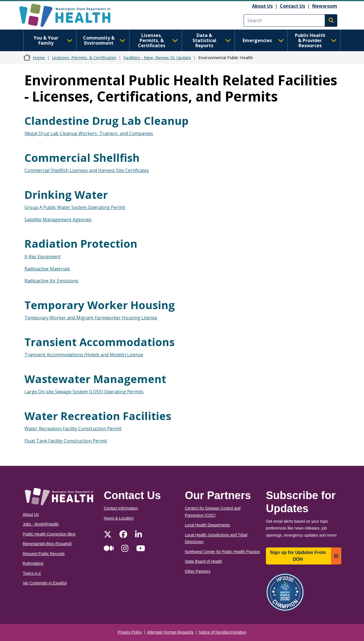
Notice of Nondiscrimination (223, 632)
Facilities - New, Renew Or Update (157, 57)
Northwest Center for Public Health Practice (222, 552)
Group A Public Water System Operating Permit (75, 207)
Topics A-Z (32, 573)
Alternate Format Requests (170, 632)
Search (331, 20)
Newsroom (325, 6)
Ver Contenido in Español (45, 583)
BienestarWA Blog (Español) (47, 544)
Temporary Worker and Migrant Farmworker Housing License (91, 318)
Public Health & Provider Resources (316, 40)
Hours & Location (119, 518)
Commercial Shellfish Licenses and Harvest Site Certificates (87, 170)
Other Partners (198, 571)
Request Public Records (44, 554)
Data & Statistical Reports (212, 40)
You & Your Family (53, 40)
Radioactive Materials (47, 269)
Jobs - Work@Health (41, 524)
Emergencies (263, 40)
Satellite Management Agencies (58, 220)
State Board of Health (203, 562)
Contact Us (292, 6)
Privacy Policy (130, 632)
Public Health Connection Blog (49, 534)
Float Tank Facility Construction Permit (66, 441)
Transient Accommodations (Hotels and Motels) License (84, 355)
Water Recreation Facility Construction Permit (73, 429)
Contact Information (121, 508)
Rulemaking (33, 564)
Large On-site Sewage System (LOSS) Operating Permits (84, 392)
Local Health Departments (207, 525)
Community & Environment (104, 40)
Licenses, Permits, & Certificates (158, 40)
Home (39, 57)
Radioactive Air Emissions (51, 281)
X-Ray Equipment (43, 257)
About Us (262, 6)
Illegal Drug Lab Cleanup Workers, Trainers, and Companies (89, 133)
